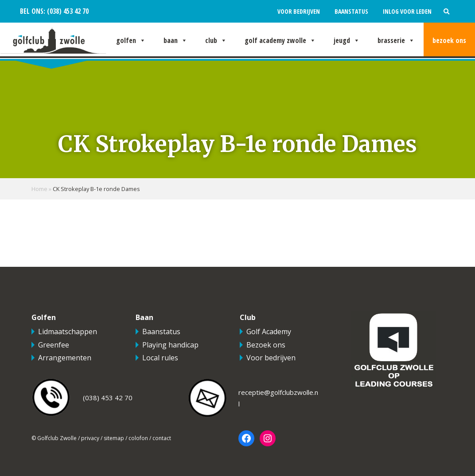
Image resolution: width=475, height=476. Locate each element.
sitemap (114, 438)
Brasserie (396, 40)
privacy (90, 438)
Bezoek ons (449, 40)
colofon (138, 438)
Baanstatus (351, 11)
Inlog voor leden (407, 11)
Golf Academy (269, 332)
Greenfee (54, 345)
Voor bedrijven (299, 11)
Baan (175, 40)
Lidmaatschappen (68, 332)
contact (162, 438)
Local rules (160, 358)
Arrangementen (65, 358)
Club (216, 40)
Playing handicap (170, 345)
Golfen (131, 40)
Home (39, 189)
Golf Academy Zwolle (280, 40)
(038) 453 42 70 (67, 11)
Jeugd (347, 40)
